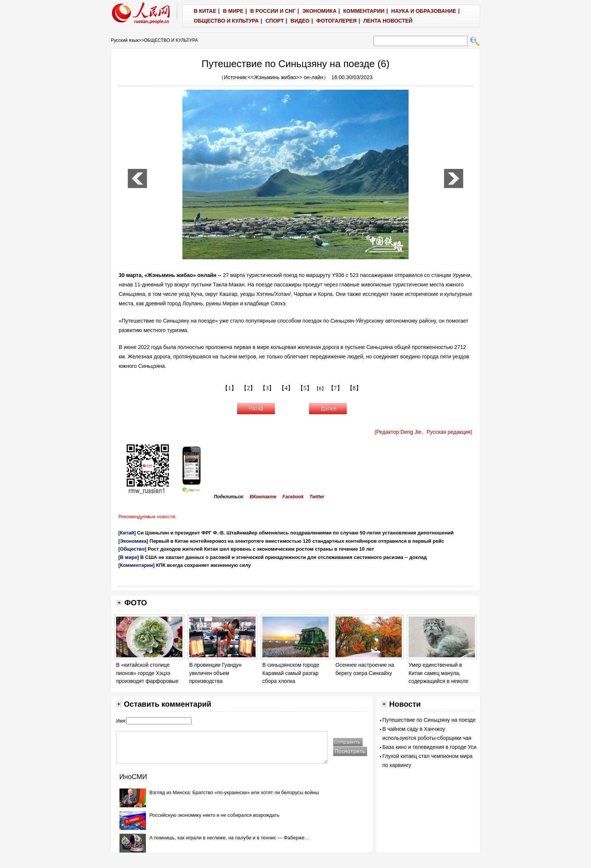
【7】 (335, 388)
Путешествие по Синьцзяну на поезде (429, 720)
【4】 (286, 388)
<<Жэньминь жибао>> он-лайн (285, 77)
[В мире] (129, 557)
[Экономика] (133, 541)
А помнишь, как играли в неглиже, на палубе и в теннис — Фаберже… (230, 838)
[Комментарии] (136, 565)
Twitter (317, 497)
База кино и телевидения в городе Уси (430, 747)
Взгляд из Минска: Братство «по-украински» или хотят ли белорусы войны (234, 792)
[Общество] (132, 549)
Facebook (293, 497)
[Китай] (127, 533)
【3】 (267, 388)
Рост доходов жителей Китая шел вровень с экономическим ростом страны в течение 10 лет (261, 549)
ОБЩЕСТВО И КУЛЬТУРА (171, 40)
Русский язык (125, 40)
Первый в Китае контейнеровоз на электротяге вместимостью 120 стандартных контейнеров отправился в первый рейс (297, 541)
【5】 (305, 388)
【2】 (248, 388)
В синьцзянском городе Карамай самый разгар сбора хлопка (291, 673)
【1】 (230, 388)
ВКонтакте (263, 497)
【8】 (354, 388)
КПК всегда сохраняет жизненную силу (204, 565)
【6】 (320, 389)
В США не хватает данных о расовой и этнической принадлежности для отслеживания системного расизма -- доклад (283, 557)
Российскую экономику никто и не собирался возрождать (215, 815)
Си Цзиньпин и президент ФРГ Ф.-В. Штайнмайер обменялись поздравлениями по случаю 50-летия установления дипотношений (295, 533)
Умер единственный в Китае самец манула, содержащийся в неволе (439, 673)
